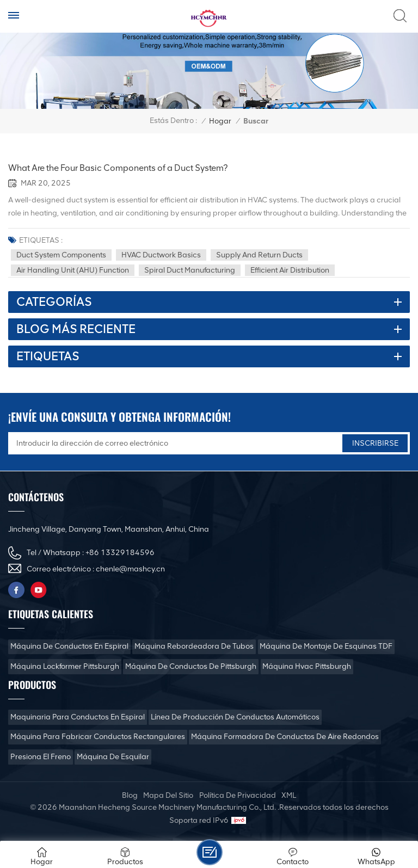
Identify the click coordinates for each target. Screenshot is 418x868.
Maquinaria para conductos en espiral (78, 717)
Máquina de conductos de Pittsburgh (191, 666)
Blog (130, 795)
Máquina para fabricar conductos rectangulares (98, 737)
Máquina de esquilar (113, 757)
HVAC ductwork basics (161, 255)
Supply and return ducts (259, 255)
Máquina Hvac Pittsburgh (307, 666)
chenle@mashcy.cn (130, 569)
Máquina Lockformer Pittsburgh (65, 666)
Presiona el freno (41, 757)
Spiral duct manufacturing (190, 270)
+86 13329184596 (120, 553)
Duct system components (61, 255)
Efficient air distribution (290, 270)
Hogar (220, 121)
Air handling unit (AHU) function (73, 270)
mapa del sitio (168, 795)
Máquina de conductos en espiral (69, 646)
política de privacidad (238, 795)
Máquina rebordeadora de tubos (194, 646)
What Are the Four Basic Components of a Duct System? (118, 168)
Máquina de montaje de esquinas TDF (326, 646)
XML (289, 795)
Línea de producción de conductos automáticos (235, 717)
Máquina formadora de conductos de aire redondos (285, 737)
